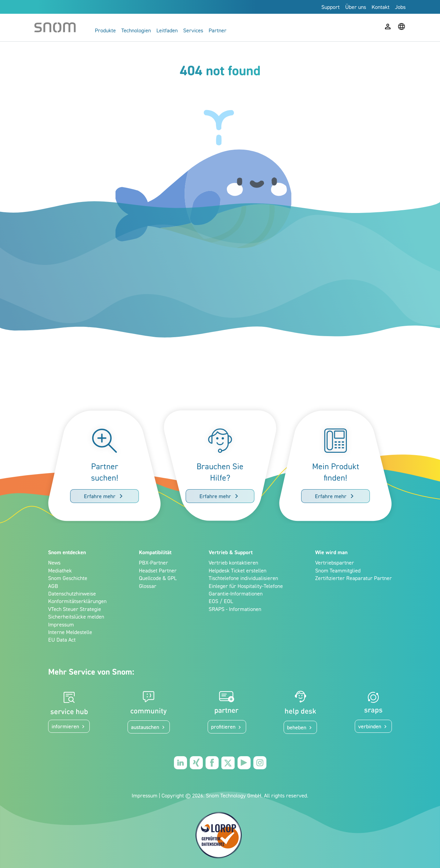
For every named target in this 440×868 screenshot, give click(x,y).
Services (193, 30)
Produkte (105, 30)
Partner (218, 30)
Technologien (136, 30)
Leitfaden (167, 30)
